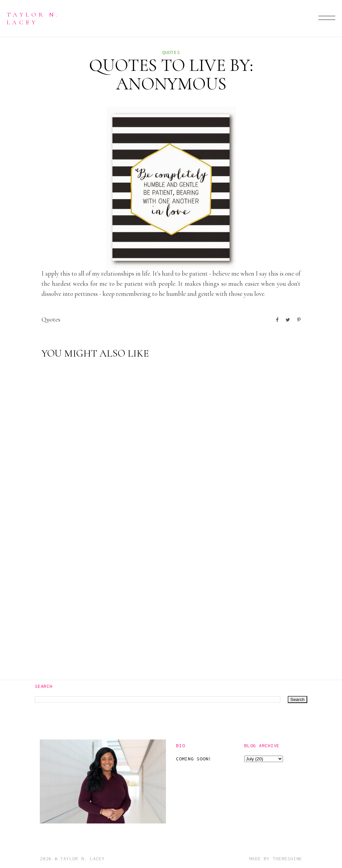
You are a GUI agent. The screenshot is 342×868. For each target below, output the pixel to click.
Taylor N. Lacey (33, 18)
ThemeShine (288, 859)
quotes (171, 52)
